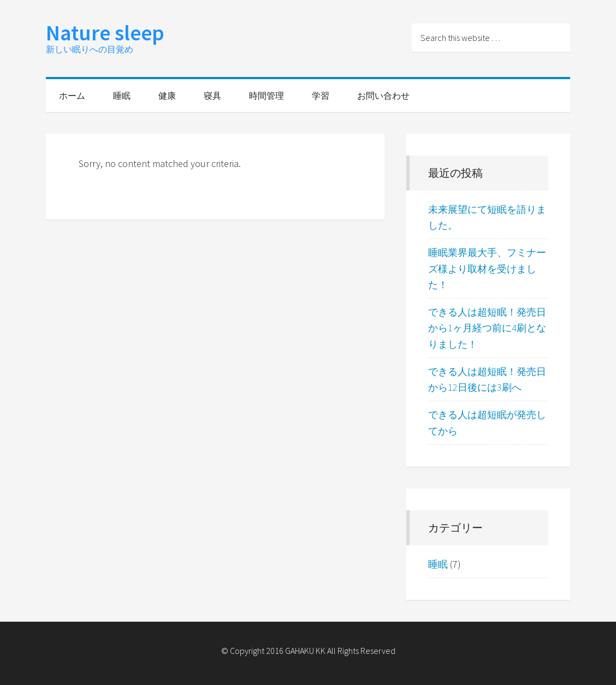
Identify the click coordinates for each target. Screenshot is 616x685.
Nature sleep (105, 33)
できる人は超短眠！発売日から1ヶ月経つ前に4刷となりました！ (487, 328)
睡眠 (438, 564)
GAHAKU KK (305, 651)
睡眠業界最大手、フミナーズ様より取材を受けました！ (487, 269)
